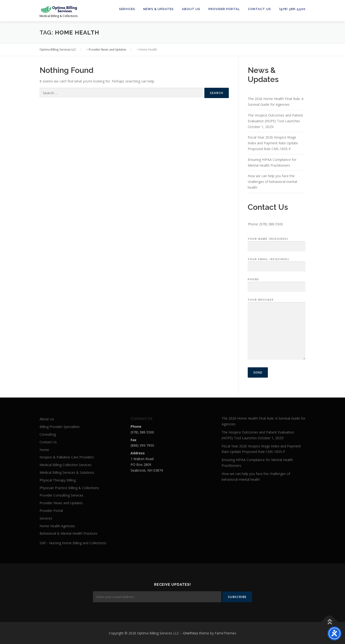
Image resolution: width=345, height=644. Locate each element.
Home (44, 450)
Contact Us (259, 9)
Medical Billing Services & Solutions (67, 472)
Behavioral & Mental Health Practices (69, 533)
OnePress (191, 633)
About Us (191, 9)
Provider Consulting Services (61, 495)
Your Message (276, 329)
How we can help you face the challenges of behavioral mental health (272, 182)
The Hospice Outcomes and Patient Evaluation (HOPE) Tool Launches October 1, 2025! (275, 121)
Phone (276, 283)
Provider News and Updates (61, 503)
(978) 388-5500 (292, 9)
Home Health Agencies (57, 526)
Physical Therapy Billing (58, 480)
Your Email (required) (276, 263)
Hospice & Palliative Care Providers (67, 457)
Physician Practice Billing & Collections (69, 488)
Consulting (48, 434)
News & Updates (158, 9)
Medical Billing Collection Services (66, 465)
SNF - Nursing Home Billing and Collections (73, 543)
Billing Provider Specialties (60, 427)
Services (127, 9)
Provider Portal (224, 9)
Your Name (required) (276, 243)
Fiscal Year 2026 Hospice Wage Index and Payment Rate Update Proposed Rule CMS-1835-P (273, 143)
